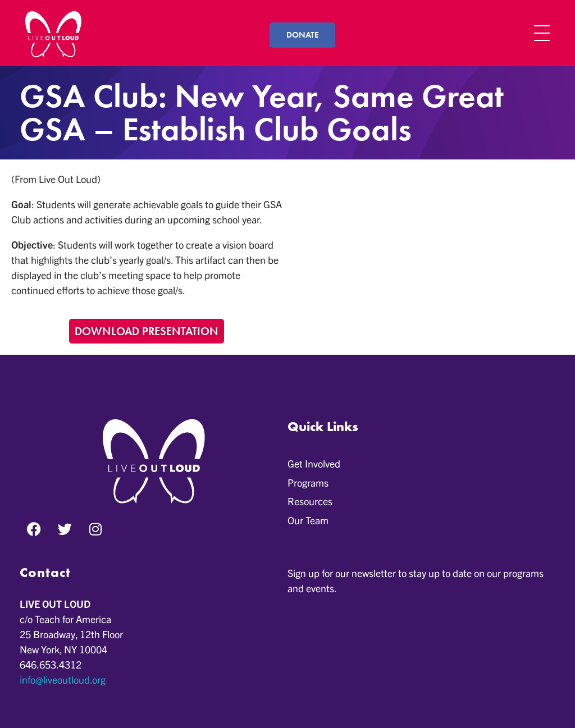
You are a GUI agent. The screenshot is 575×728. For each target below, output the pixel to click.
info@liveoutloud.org (63, 679)
